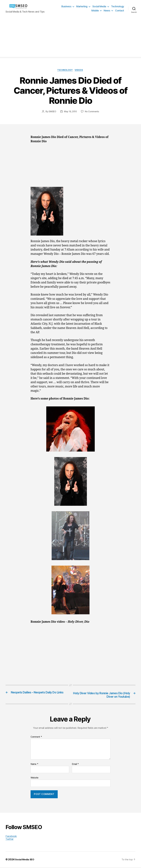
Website (34, 778)
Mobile (95, 11)
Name (34, 765)
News (107, 11)
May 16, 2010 (70, 112)
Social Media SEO (25, 860)
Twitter (10, 840)
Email (75, 765)
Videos (80, 70)
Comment (36, 738)
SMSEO (52, 112)
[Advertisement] (70, 38)
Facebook (11, 837)
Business (66, 6)
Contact (120, 11)
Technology (118, 6)
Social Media (99, 6)
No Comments (92, 112)
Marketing (82, 6)
